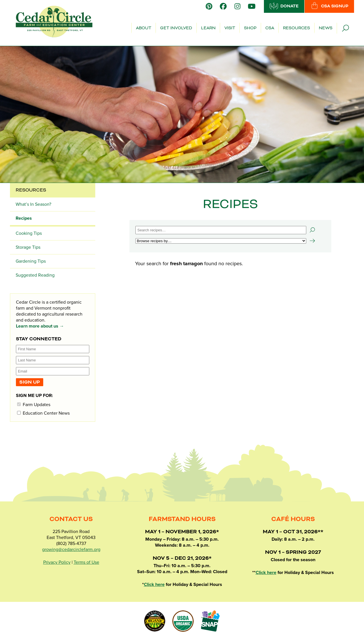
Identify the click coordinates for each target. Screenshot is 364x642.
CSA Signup (329, 6)
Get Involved (176, 28)
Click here (154, 585)
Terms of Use (86, 562)
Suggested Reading (35, 275)
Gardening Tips (31, 261)
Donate (284, 6)
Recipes (24, 218)
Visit (230, 28)
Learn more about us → (40, 326)
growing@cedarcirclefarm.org (71, 550)
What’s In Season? (33, 204)
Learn (208, 28)
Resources (296, 28)
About (144, 28)
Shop (250, 28)
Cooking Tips (29, 233)
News (326, 28)
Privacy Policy (57, 562)
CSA (270, 28)
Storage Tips (28, 247)
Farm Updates (34, 405)
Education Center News (43, 413)
